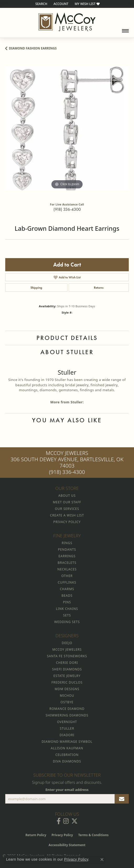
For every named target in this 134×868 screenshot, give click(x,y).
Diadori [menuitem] (67, 735)
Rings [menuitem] (67, 543)
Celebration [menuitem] (67, 755)
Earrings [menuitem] (67, 556)
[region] (67, 129)
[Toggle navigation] (125, 31)
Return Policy (36, 835)
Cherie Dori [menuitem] (67, 663)
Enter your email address (67, 790)
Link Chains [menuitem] (67, 609)
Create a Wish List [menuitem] (67, 515)
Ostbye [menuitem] (67, 702)
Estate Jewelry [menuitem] (67, 676)
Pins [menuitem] (67, 602)
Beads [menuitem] (67, 596)
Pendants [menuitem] (67, 550)
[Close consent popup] (102, 860)
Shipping (36, 288)
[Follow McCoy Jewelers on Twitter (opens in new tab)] (74, 821)
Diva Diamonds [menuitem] (67, 761)
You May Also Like (67, 420)
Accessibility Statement (67, 845)
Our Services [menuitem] (67, 509)
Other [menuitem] (67, 576)
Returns (99, 288)
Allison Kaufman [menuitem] (67, 748)
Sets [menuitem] (67, 615)
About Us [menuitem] (67, 496)
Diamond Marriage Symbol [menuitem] (67, 742)
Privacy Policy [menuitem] (67, 522)
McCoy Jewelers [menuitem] (67, 649)
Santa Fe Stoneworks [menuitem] (67, 656)
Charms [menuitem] (67, 589)
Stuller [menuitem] (67, 728)
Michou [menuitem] (67, 696)
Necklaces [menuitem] (67, 569)
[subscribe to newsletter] (122, 799)
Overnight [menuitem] (67, 722)
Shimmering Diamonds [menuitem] (67, 715)
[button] (41, 4)
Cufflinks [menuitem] (67, 582)
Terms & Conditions (93, 835)
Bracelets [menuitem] (67, 563)
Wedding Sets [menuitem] (67, 622)
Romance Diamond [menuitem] (67, 709)
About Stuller (67, 352)
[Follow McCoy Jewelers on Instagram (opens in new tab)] (66, 821)
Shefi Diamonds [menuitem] (67, 669)
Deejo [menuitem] (67, 643)
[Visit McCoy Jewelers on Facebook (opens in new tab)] (59, 821)
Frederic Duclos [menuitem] (67, 682)
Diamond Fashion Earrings (33, 48)
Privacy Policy (62, 835)
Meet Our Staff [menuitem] (67, 502)
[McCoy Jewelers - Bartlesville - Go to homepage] (67, 22)
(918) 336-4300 (67, 209)
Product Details (67, 338)
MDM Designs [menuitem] (67, 689)
